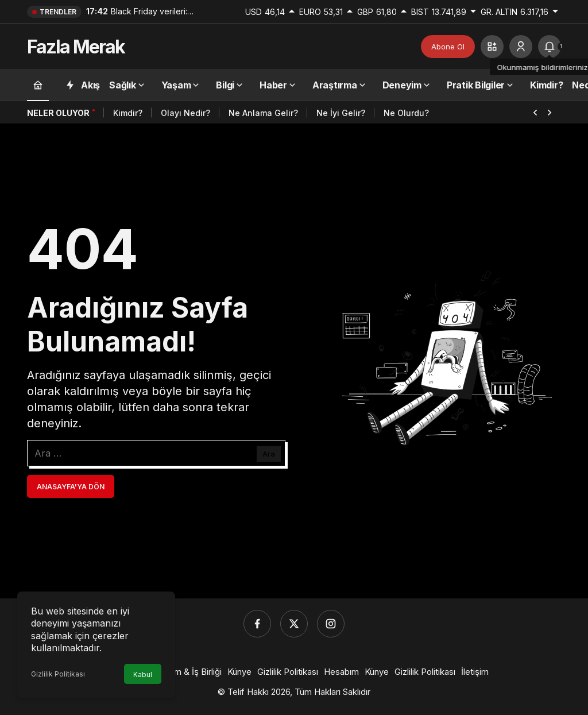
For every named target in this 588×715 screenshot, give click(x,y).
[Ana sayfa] (38, 85)
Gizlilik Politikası (58, 674)
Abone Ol (448, 47)
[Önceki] (535, 111)
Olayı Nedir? (185, 113)
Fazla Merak (76, 47)
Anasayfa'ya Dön (71, 487)
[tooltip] (550, 47)
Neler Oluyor (58, 113)
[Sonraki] (550, 111)
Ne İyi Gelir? (341, 113)
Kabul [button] (143, 675)
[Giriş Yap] (521, 47)
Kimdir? (128, 113)
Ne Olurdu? (406, 113)
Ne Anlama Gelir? (263, 113)
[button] (492, 47)
